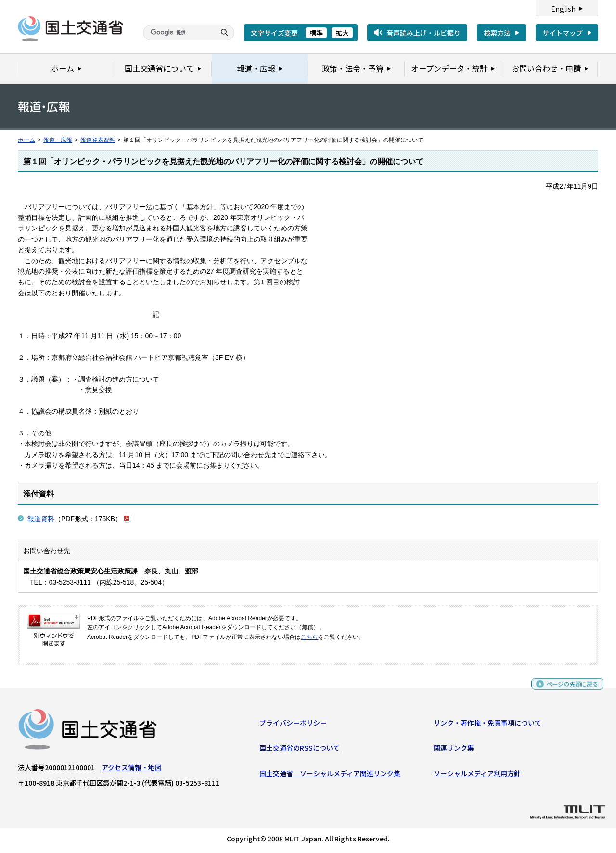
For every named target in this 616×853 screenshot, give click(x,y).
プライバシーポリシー (293, 725)
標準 (316, 33)
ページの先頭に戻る (569, 690)
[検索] (178, 33)
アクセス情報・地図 (132, 770)
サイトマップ (563, 33)
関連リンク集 (454, 750)
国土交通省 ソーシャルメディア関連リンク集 (330, 776)
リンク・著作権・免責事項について (488, 725)
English (563, 9)
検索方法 (497, 33)
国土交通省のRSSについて (300, 750)
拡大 (342, 33)
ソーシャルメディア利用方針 (477, 776)
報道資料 (41, 519)
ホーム (26, 140)
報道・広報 (58, 140)
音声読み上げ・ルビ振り (423, 33)
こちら (309, 637)
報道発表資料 (98, 140)
